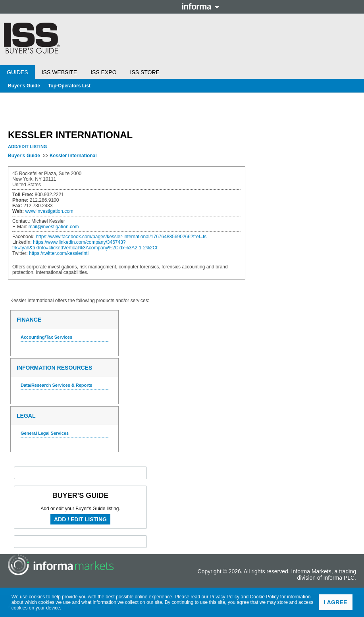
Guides (17, 72)
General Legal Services (45, 433)
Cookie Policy (265, 597)
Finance (29, 320)
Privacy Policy (224, 597)
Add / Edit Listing (80, 519)
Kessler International (73, 156)
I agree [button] (336, 602)
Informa (200, 6)
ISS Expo (103, 72)
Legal (26, 416)
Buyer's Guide (24, 86)
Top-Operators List (69, 86)
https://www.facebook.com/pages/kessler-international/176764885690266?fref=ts (121, 237)
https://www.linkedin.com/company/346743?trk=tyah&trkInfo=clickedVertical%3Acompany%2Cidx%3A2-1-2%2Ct (85, 245)
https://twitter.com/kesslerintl (59, 253)
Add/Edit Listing (27, 147)
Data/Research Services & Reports (56, 385)
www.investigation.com (49, 211)
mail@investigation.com (54, 227)
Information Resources (54, 368)
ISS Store (145, 72)
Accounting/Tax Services (46, 337)
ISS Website (59, 72)
